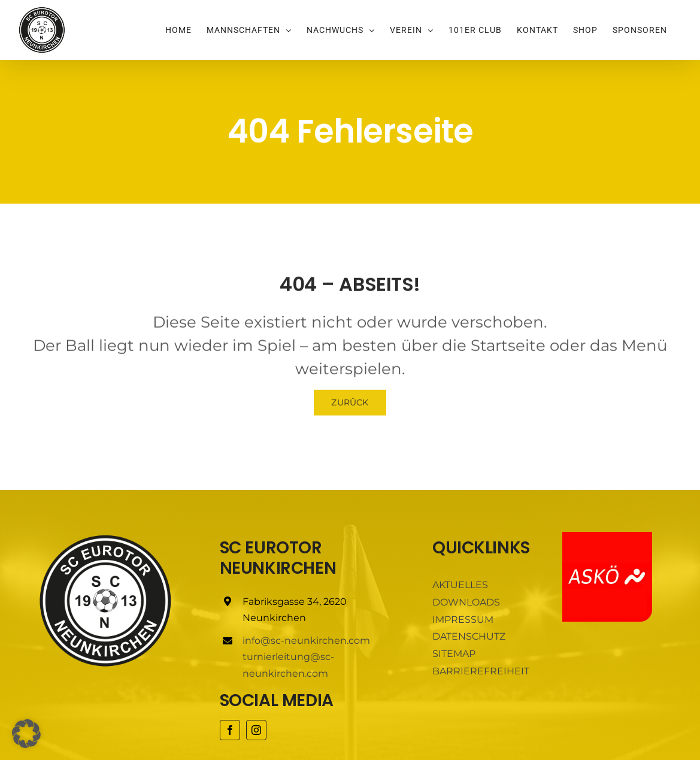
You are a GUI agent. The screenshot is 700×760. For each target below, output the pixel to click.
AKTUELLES (460, 585)
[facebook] (230, 730)
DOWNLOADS (466, 602)
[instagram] (256, 730)
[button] (26, 734)
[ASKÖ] (607, 536)
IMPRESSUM (463, 620)
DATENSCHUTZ (469, 636)
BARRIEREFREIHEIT (481, 671)
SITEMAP (454, 654)
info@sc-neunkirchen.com (306, 641)
